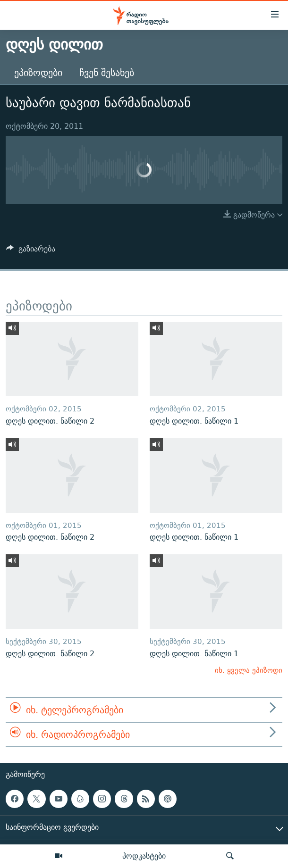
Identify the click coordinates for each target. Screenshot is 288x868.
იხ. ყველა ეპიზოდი (249, 670)
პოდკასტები (144, 856)
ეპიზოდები (38, 72)
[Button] (31, 251)
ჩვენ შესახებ (107, 72)
